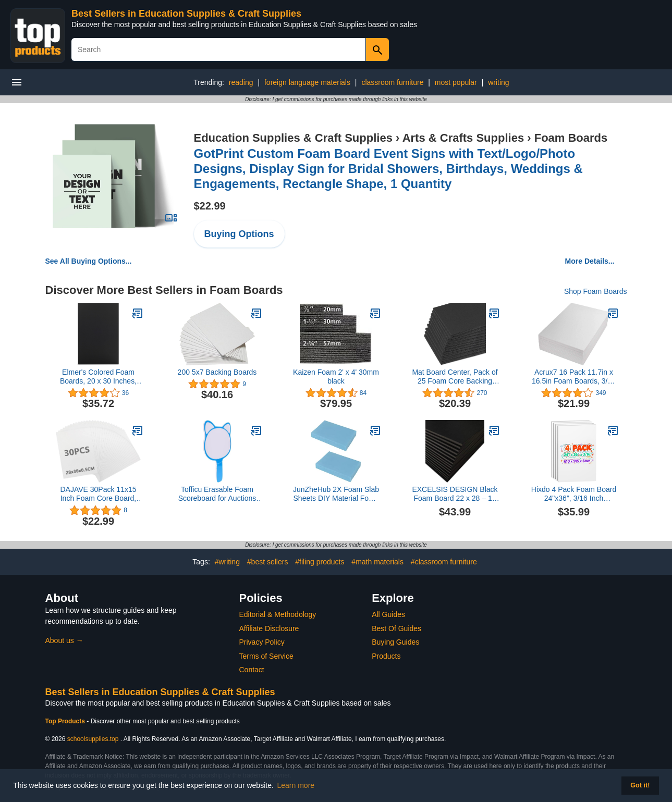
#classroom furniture (444, 562)
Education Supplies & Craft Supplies (293, 138)
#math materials (377, 562)
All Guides (388, 614)
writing (498, 82)
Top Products (66, 721)
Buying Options (239, 234)
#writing (227, 562)
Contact (252, 670)
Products (386, 656)
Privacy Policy (262, 642)
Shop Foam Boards (596, 291)
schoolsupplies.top (93, 739)
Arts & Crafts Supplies (463, 138)
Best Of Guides (396, 628)
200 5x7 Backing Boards (217, 372)
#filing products (320, 562)
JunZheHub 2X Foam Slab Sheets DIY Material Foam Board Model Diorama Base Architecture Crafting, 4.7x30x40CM (336, 494)
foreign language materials (307, 82)
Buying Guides (395, 642)
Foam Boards (571, 138)
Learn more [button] (296, 785)
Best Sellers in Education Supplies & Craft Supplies (186, 14)
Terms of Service (266, 656)
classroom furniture (392, 82)
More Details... (590, 261)
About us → (64, 640)
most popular (456, 82)
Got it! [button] (640, 785)
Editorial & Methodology (278, 614)
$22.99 (210, 206)
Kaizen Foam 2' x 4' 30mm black (336, 377)
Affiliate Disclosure (269, 628)
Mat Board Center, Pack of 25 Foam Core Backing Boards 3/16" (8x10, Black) (455, 377)
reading (241, 82)
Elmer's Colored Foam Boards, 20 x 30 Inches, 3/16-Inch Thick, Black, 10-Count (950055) (98, 377)
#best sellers (268, 562)
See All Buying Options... (89, 261)
